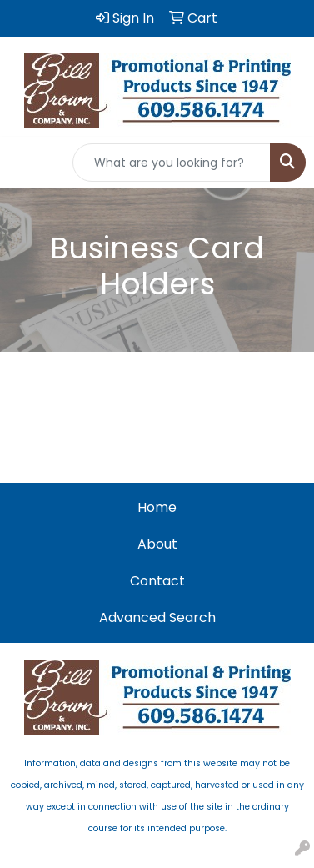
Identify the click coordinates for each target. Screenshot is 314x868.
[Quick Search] (172, 163)
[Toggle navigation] (26, 163)
